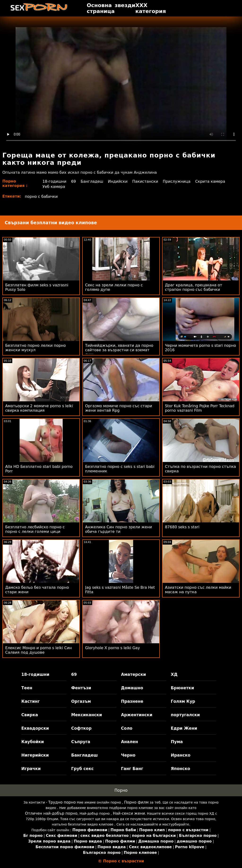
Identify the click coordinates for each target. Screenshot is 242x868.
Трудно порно (62, 802)
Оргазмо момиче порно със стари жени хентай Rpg (119, 408)
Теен (27, 688)
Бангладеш (92, 181)
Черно (128, 755)
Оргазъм (81, 701)
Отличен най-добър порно (51, 813)
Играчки (31, 769)
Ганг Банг (132, 769)
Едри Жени (184, 728)
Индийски (118, 181)
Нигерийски (35, 755)
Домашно (132, 688)
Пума (177, 742)
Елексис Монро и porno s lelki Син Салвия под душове (39, 650)
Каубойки (32, 742)
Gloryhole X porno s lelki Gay (112, 648)
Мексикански (86, 715)
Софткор (81, 728)
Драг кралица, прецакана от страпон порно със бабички (194, 287)
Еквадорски (35, 728)
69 (73, 181)
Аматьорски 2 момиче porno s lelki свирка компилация (39, 408)
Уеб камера (54, 187)
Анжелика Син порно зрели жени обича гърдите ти (119, 529)
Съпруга (81, 742)
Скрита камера (210, 181)
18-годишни (54, 181)
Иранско (181, 755)
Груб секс (82, 769)
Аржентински (137, 715)
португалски (185, 715)
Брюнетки (182, 688)
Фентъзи (81, 688)
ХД (174, 674)
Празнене (132, 701)
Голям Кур (183, 701)
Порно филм (136, 802)
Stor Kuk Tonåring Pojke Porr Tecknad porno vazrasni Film (200, 408)
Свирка (30, 715)
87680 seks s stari (182, 527)
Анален (130, 742)
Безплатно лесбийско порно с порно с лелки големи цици (35, 529)
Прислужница (177, 181)
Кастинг (30, 701)
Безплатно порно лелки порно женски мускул (35, 348)
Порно (121, 790)
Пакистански (145, 181)
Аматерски (134, 674)
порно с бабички (41, 197)
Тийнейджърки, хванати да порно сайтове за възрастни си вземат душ (119, 350)
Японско (181, 769)
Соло (127, 728)
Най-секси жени (129, 813)
